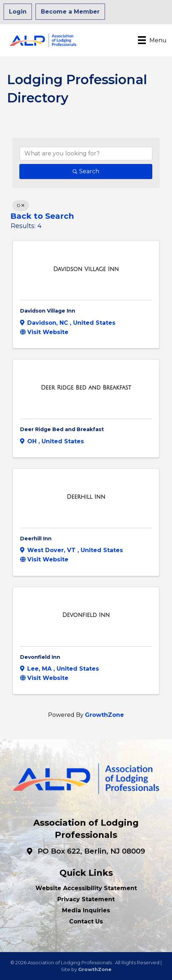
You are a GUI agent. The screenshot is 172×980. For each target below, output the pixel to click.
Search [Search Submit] (86, 171)
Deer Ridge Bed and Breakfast (62, 429)
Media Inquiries (86, 910)
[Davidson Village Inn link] (86, 269)
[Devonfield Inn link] (86, 615)
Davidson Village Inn (48, 311)
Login (18, 12)
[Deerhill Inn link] (86, 497)
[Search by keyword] (86, 154)
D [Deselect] (21, 205)
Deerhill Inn (36, 539)
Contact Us (86, 921)
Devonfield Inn (40, 657)
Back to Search (42, 216)
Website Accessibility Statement (86, 888)
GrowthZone (104, 715)
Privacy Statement (86, 899)
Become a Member (70, 12)
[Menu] (152, 40)
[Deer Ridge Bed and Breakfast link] (86, 388)
